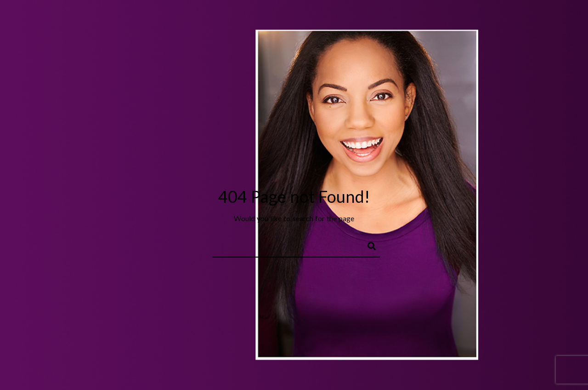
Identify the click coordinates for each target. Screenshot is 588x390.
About (157, 29)
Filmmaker (264, 29)
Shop (416, 29)
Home (124, 29)
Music (223, 29)
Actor (191, 29)
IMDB (445, 29)
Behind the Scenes (325, 29)
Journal (381, 29)
